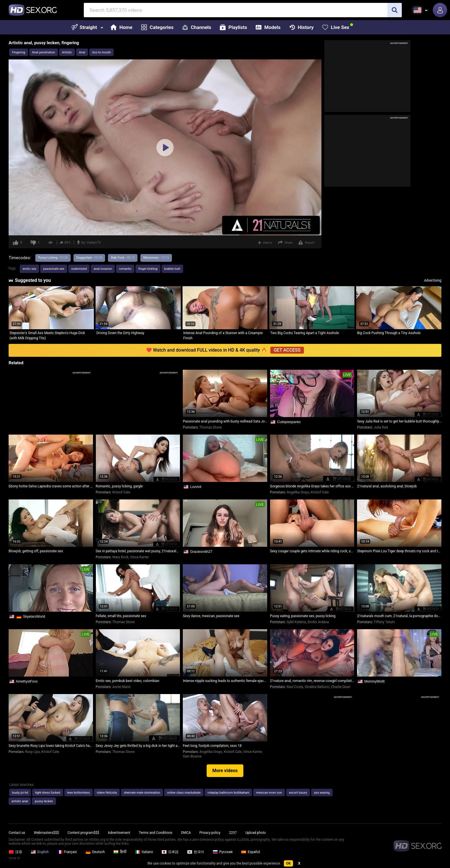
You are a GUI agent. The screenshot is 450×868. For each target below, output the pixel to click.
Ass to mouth (101, 52)
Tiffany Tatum (384, 622)
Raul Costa (295, 687)
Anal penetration (44, 52)
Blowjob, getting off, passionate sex (36, 551)
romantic (125, 269)
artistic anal (20, 801)
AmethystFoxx (27, 681)
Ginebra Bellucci (317, 687)
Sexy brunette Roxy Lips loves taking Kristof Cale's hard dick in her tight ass (51, 746)
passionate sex (54, 269)
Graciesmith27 (201, 552)
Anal (82, 52)
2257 (233, 833)
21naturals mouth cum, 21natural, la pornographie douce (399, 616)
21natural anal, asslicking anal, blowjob (387, 486)
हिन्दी (120, 852)
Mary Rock (120, 557)
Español (251, 852)
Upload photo (256, 833)
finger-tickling (148, 269)
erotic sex (29, 269)
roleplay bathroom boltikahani (228, 793)
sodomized (79, 269)
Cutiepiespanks (289, 422)
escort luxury (298, 793)
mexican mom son (269, 793)
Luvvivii (196, 487)
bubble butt (172, 269)
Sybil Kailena (296, 622)
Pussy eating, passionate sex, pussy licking (303, 616)
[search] (395, 10)
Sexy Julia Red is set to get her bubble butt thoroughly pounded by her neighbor (399, 421)
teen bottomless (78, 793)
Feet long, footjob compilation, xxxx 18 (212, 746)
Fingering (19, 52)
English (40, 852)
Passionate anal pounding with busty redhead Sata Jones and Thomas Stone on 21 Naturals (225, 421)
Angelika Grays (298, 492)
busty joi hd (20, 793)
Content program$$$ (83, 833)
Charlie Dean (341, 687)
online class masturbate (184, 793)
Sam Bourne (192, 756)
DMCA (186, 833)
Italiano (144, 852)
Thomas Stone (211, 427)
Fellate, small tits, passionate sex (121, 616)
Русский (223, 852)
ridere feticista (107, 793)
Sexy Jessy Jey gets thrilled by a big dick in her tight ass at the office (138, 746)
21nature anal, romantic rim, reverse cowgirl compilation (312, 681)
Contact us (17, 833)
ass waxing (322, 793)
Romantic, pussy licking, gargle (119, 486)
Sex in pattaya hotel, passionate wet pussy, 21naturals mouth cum (138, 551)
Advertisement (119, 833)
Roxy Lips (33, 752)
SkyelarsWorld (34, 617)
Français (67, 852)
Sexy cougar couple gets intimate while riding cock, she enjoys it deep (312, 551)
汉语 (15, 852)
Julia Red (381, 427)
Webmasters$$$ (46, 833)
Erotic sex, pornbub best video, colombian (128, 681)
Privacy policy (210, 833)
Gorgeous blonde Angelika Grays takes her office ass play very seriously (312, 486)
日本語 (170, 852)
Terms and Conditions (156, 833)
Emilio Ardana (318, 622)
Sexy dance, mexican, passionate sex (211, 616)
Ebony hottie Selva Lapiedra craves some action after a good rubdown (51, 486)
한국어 (196, 852)
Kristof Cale (121, 492)
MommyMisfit (374, 681)
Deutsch (95, 852)
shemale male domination (142, 793)
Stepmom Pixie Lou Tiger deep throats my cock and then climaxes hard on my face (399, 551)
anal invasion (103, 269)
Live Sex (336, 27)
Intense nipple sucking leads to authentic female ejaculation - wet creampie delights (225, 681)
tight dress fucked (48, 793)
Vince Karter (139, 557)
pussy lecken (44, 801)
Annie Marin (121, 687)
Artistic (67, 52)
